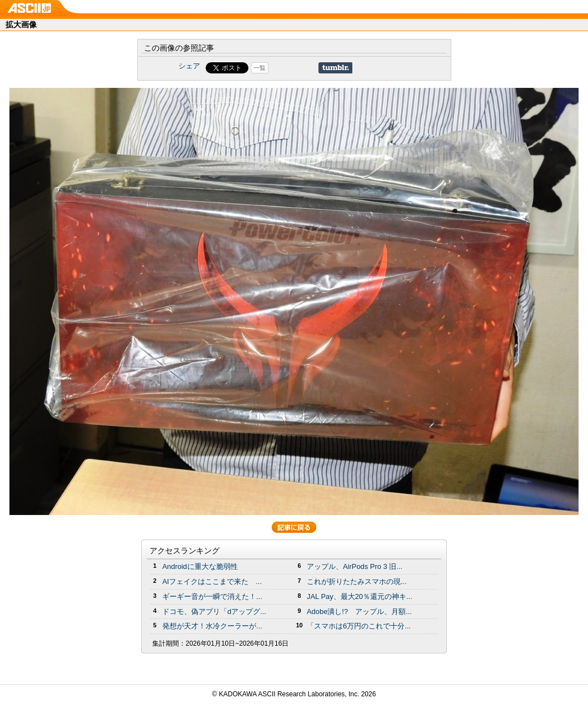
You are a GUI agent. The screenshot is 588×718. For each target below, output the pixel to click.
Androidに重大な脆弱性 (200, 566)
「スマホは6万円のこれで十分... (359, 626)
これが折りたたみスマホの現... (357, 581)
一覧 (260, 68)
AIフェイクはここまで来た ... (212, 581)
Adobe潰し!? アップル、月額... (359, 611)
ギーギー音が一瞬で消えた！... (212, 596)
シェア (189, 66)
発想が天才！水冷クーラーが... (212, 626)
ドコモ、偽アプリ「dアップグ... (214, 611)
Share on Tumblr (335, 68)
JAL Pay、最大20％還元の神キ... (360, 596)
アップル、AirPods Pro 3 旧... (355, 566)
